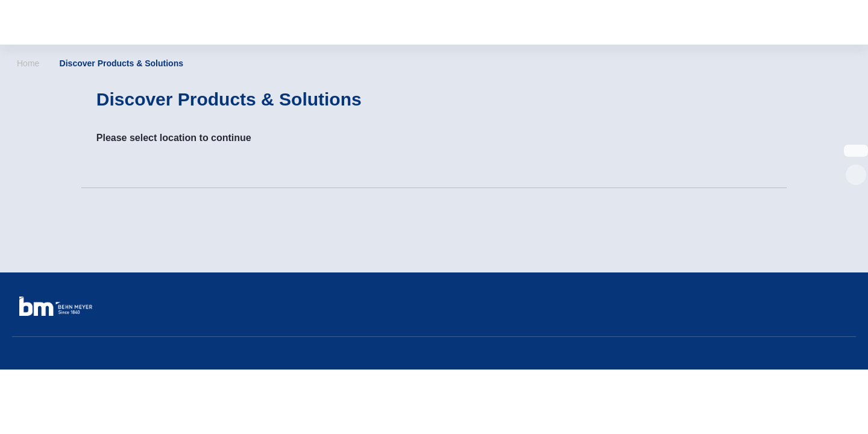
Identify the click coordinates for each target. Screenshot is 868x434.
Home (28, 63)
